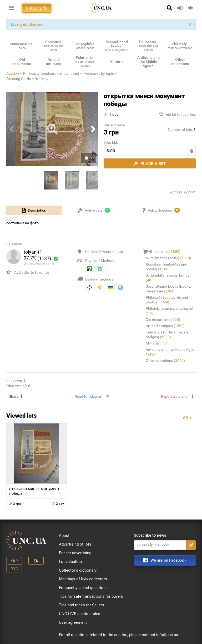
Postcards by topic (99, 73)
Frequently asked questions (83, 588)
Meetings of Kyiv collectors (83, 579)
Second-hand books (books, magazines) (168, 289)
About (64, 536)
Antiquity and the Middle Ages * (170, 352)
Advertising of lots (75, 544)
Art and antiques (165, 326)
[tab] (34, 210)
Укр (14, 561)
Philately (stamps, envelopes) (170, 311)
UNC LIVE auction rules (80, 614)
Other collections (165, 361)
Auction (13, 73)
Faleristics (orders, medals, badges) (167, 335)
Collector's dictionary (78, 570)
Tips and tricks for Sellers (82, 605)
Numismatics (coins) (168, 258)
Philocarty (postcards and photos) (51, 73)
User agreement (73, 622)
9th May (42, 79)
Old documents (163, 319)
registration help (30, 24)
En (36, 561)
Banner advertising (75, 553)
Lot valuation (70, 562)
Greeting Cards (19, 79)
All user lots (164, 252)
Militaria (157, 343)
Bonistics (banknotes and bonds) (166, 267)
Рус (14, 569)
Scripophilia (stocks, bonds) (168, 278)
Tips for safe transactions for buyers (91, 596)
